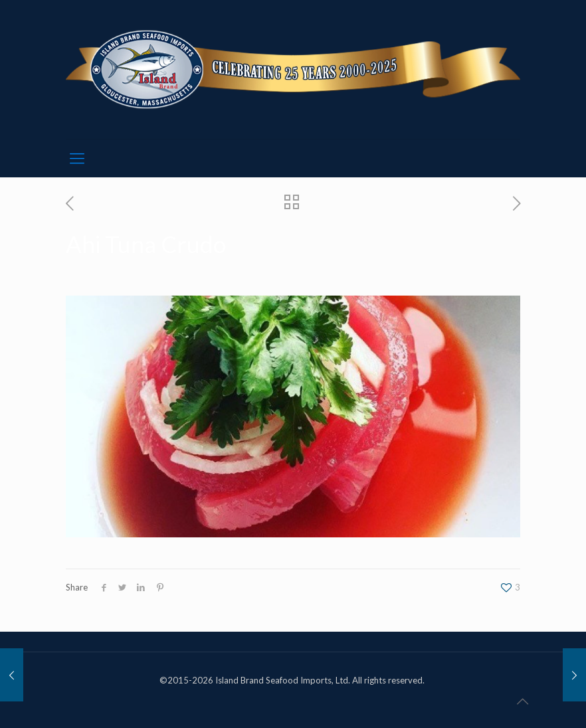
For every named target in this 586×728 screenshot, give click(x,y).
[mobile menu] (77, 158)
